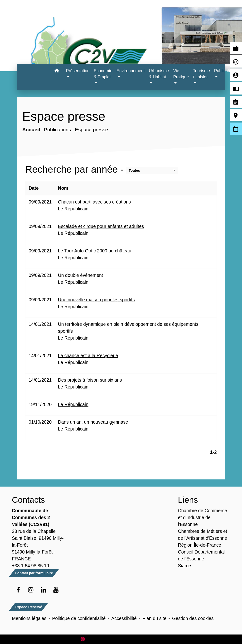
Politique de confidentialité (79, 618)
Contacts (28, 500)
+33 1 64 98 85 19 (31, 566)
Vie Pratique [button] (181, 74)
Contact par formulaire (34, 573)
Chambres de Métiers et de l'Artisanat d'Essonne (203, 535)
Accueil (31, 130)
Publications (58, 130)
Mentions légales (29, 618)
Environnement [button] (131, 71)
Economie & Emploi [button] (103, 74)
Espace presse (92, 130)
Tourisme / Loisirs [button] (201, 74)
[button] (57, 71)
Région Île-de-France (200, 545)
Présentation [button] (78, 71)
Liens (188, 500)
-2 (215, 452)
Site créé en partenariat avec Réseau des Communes (121, 639)
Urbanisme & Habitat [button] (159, 74)
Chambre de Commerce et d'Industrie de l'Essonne (203, 517)
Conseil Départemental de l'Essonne (201, 555)
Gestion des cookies (193, 618)
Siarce (185, 566)
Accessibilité (124, 618)
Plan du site (154, 618)
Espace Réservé (28, 607)
